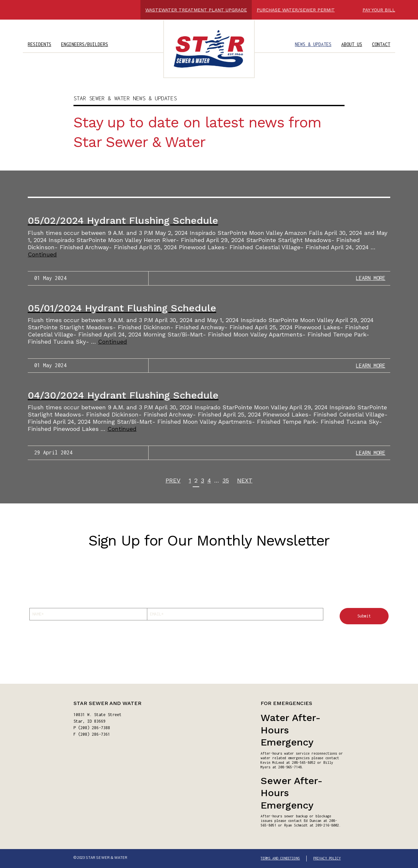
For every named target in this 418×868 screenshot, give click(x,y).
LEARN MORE (371, 278)
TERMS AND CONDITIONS (280, 858)
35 (226, 480)
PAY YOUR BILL (379, 10)
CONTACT (381, 44)
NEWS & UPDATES (313, 44)
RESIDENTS (40, 44)
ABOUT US (352, 44)
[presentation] (79, 638)
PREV (173, 480)
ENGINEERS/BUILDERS (85, 44)
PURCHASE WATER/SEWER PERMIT (296, 10)
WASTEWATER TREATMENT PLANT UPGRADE (196, 10)
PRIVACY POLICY (327, 858)
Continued (42, 254)
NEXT (245, 480)
